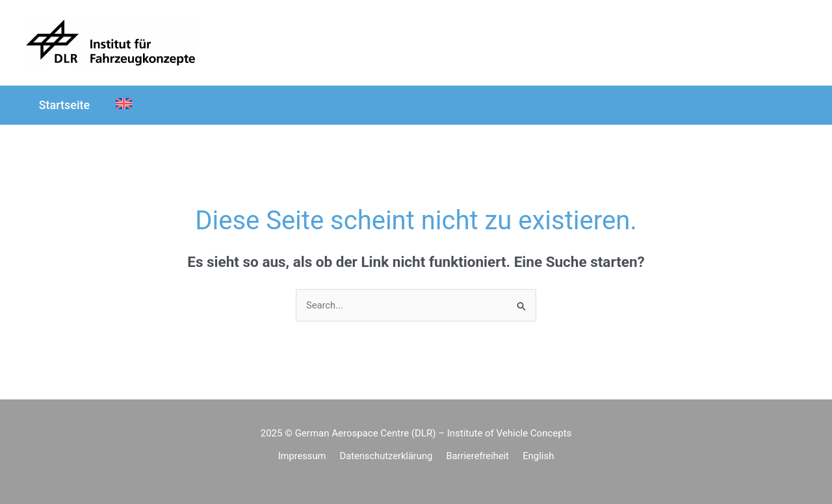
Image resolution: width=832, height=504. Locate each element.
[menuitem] (121, 105)
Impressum (306, 457)
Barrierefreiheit (477, 457)
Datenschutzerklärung (388, 457)
